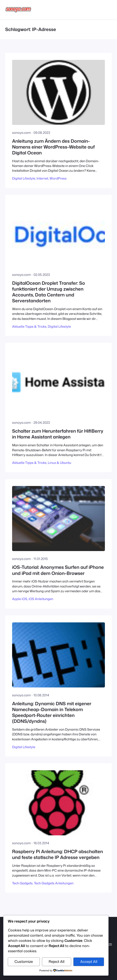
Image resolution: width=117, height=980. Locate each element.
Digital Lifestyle (24, 178)
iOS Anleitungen (41, 599)
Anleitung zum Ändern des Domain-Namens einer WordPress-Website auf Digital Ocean (53, 147)
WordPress (58, 178)
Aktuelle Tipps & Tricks (29, 326)
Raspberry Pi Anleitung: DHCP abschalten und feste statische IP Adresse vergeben (58, 854)
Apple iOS (20, 599)
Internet (42, 178)
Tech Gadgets (22, 883)
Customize (24, 961)
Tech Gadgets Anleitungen (54, 883)
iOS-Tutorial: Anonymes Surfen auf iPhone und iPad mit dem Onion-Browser (58, 570)
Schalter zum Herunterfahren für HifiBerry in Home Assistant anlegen (58, 434)
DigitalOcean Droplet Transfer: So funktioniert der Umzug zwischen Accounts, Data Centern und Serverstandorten (49, 292)
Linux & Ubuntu (59, 463)
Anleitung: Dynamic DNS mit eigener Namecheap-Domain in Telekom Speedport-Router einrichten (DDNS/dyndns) (52, 713)
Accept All (89, 961)
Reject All (57, 961)
